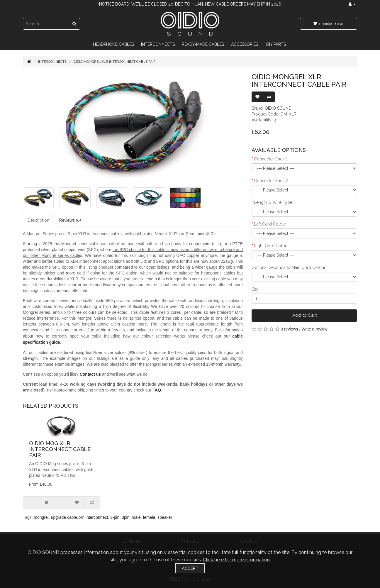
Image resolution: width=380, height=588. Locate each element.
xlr (81, 517)
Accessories (245, 44)
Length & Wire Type (273, 202)
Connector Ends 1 (271, 159)
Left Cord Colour (270, 224)
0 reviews (289, 329)
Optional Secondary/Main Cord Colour (289, 267)
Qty (255, 289)
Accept (190, 568)
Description (38, 220)
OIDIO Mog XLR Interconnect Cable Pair (60, 449)
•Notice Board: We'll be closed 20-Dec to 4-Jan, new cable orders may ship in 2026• (190, 4)
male (136, 517)
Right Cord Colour (271, 246)
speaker (165, 517)
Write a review (314, 329)
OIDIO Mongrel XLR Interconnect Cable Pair (115, 62)
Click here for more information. (237, 560)
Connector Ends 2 (271, 181)
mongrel (41, 517)
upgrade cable (64, 517)
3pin (125, 517)
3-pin (115, 517)
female (149, 517)
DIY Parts (276, 44)
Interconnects (158, 44)
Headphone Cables (113, 44)
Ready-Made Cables (203, 44)
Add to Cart (304, 315)
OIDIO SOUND (278, 108)
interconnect (97, 517)
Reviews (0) (70, 220)
